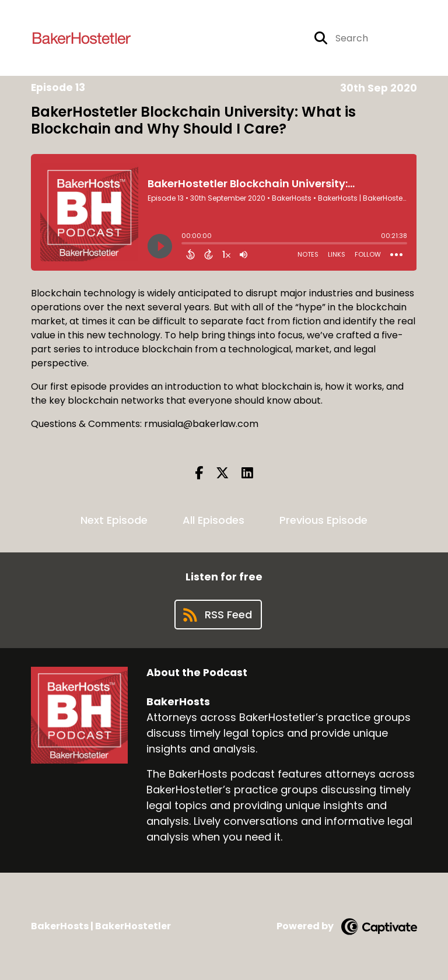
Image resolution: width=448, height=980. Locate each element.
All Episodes (213, 520)
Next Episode (114, 520)
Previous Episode (323, 520)
